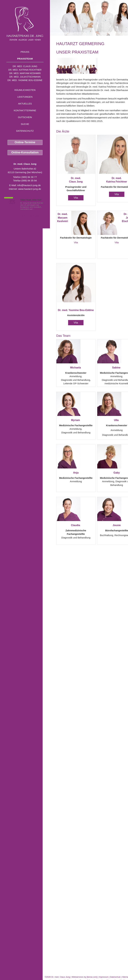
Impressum (104, 977)
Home (59, 34)
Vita (76, 198)
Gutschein (25, 117)
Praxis (25, 52)
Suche (25, 124)
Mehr (37, 209)
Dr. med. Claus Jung (25, 66)
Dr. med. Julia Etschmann (25, 77)
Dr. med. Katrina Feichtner (25, 70)
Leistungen (25, 97)
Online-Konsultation (25, 152)
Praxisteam (25, 59)
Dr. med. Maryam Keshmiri (25, 73)
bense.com (92, 977)
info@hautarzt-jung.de (29, 185)
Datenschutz (25, 131)
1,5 (12, 202)
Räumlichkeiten (25, 90)
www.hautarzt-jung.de (30, 189)
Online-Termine (25, 142)
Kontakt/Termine (25, 110)
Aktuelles (25, 104)
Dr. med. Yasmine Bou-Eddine (25, 80)
